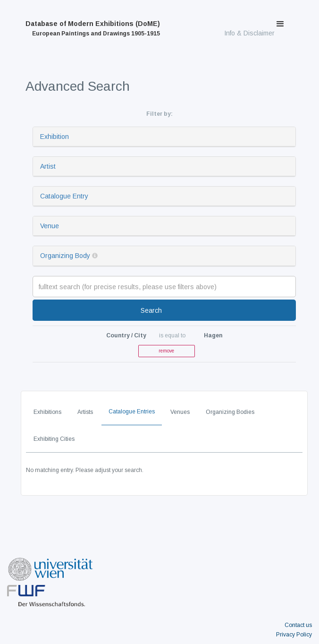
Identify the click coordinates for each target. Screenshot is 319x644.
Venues (180, 412)
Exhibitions (47, 412)
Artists (85, 412)
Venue (50, 226)
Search (151, 310)
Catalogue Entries (132, 412)
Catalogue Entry (64, 196)
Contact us (298, 625)
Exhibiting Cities (54, 439)
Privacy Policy (294, 635)
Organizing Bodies (230, 412)
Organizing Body (65, 256)
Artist (48, 166)
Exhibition (55, 137)
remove (166, 351)
